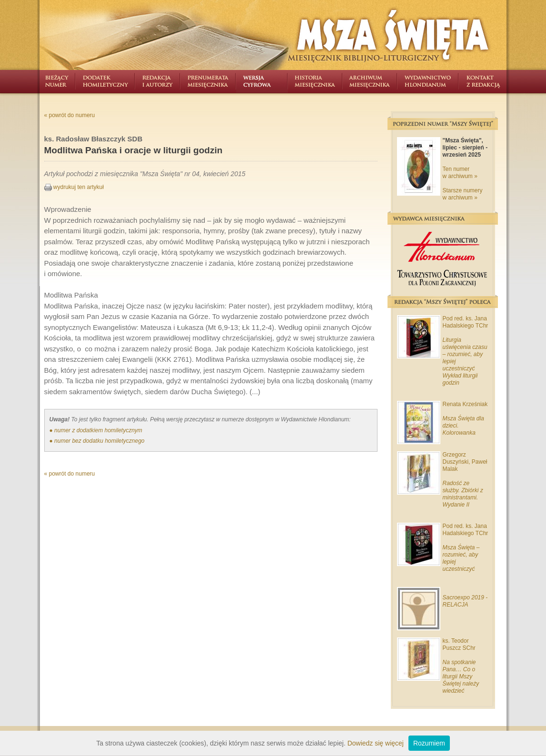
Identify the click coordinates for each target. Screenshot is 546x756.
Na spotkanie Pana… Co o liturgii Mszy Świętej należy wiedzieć (461, 676)
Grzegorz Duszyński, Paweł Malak (465, 462)
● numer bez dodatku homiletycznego (97, 441)
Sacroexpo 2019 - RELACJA (465, 601)
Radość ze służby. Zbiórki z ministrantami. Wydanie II (463, 494)
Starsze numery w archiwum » (463, 194)
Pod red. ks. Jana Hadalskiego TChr (466, 322)
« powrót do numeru (70, 115)
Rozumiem (429, 743)
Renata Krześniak (465, 404)
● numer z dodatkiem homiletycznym (96, 430)
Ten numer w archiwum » (460, 173)
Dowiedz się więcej (376, 743)
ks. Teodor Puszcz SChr (459, 644)
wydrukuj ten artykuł (74, 187)
